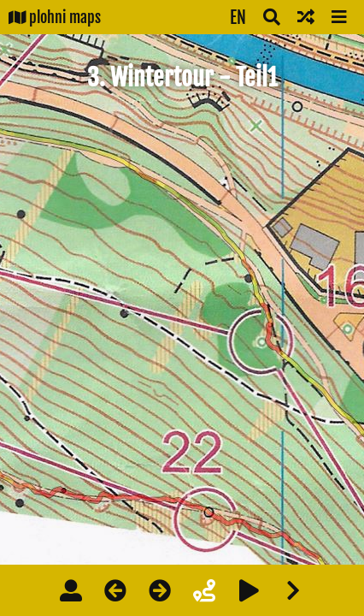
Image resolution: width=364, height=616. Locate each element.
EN (238, 18)
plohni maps (55, 17)
